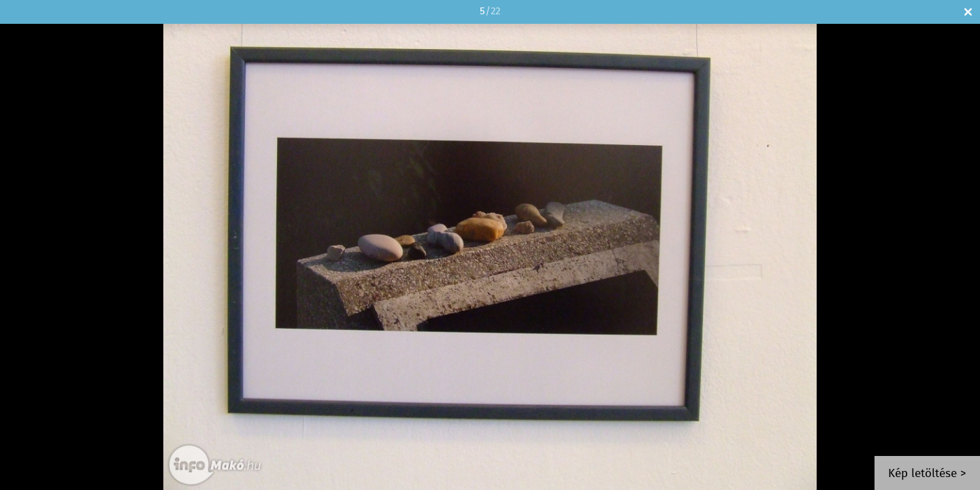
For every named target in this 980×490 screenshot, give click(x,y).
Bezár (968, 12)
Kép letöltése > (927, 474)
